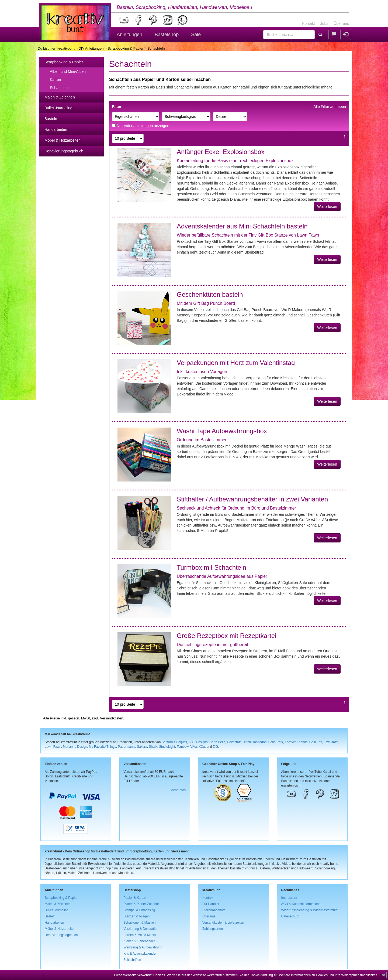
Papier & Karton (135, 898)
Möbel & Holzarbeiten (63, 140)
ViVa (193, 747)
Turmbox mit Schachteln (212, 567)
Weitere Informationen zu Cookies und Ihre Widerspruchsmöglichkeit (328, 975)
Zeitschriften (132, 960)
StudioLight (167, 747)
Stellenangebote (214, 910)
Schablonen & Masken (140, 923)
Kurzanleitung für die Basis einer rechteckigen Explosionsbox (235, 161)
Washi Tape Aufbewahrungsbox (222, 431)
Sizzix (153, 747)
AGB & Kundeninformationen (302, 904)
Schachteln (59, 88)
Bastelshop (167, 35)
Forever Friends (296, 742)
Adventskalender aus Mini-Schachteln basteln (242, 226)
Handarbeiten (56, 129)
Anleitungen (129, 35)
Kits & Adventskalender (140, 954)
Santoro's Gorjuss (174, 742)
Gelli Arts (316, 742)
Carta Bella (217, 742)
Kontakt (308, 23)
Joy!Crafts (331, 742)
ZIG (216, 747)
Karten (55, 80)
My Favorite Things (103, 747)
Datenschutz (290, 916)
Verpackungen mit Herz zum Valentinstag (236, 363)
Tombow (183, 747)
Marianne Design (75, 747)
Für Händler (211, 904)
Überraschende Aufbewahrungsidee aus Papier (222, 576)
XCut (202, 747)
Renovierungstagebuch (64, 151)
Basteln (51, 119)
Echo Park (276, 742)
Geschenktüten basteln (210, 294)
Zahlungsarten (213, 929)
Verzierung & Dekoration (141, 929)
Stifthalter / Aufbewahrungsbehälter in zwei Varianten (252, 499)
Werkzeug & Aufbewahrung (143, 947)
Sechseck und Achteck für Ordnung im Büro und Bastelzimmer (236, 508)
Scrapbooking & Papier (125, 48)
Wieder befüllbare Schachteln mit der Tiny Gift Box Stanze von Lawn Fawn (248, 235)
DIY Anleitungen (91, 48)
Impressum (289, 898)
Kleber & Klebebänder (139, 941)
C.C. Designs (198, 742)
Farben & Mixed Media (140, 935)
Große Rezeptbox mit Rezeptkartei (226, 636)
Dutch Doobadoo (254, 742)
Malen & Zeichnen (60, 97)
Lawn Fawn (53, 747)
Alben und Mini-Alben (68, 71)
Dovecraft (234, 742)
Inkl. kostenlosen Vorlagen (202, 372)
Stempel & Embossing (139, 910)
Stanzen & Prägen (137, 916)
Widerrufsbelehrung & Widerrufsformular (310, 910)
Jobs (324, 23)
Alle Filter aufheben (330, 107)
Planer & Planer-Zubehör (141, 904)
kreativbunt (66, 48)
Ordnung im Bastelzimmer (202, 440)
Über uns (341, 23)
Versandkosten (112, 718)
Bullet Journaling (58, 108)
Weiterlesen (327, 207)
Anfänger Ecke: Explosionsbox (221, 152)
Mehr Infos (178, 790)
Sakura (142, 747)
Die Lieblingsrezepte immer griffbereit (212, 645)
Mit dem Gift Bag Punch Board (206, 303)
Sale (196, 35)
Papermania (126, 747)
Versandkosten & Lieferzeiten (223, 923)
